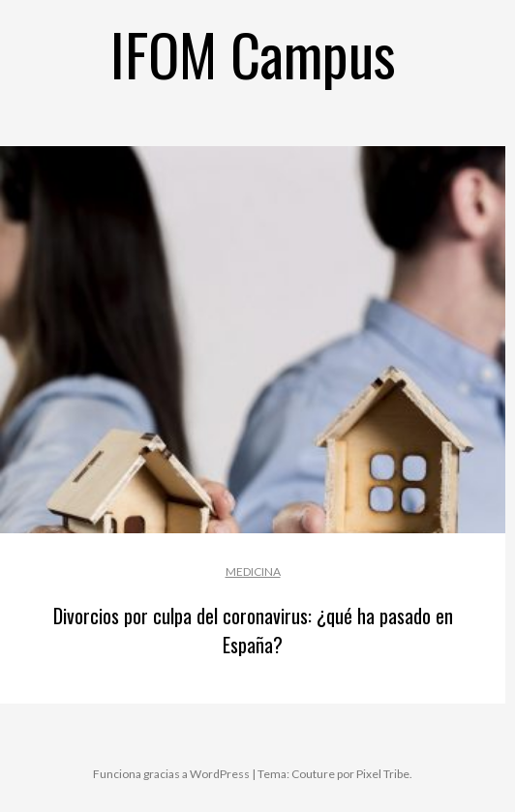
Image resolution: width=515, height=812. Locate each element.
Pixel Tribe (383, 774)
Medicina (253, 571)
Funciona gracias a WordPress (171, 774)
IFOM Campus (253, 53)
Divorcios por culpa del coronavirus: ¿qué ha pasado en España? (253, 630)
